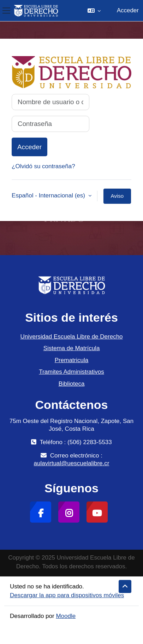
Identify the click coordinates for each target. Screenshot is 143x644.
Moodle (66, 616)
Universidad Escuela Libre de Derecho (71, 337)
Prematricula (71, 360)
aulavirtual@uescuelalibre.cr (72, 463)
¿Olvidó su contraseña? (43, 166)
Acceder (128, 10)
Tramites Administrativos (71, 372)
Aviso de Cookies (117, 198)
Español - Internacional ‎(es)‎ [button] (49, 195)
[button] (94, 11)
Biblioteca (72, 384)
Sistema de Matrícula (72, 348)
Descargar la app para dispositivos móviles (67, 595)
